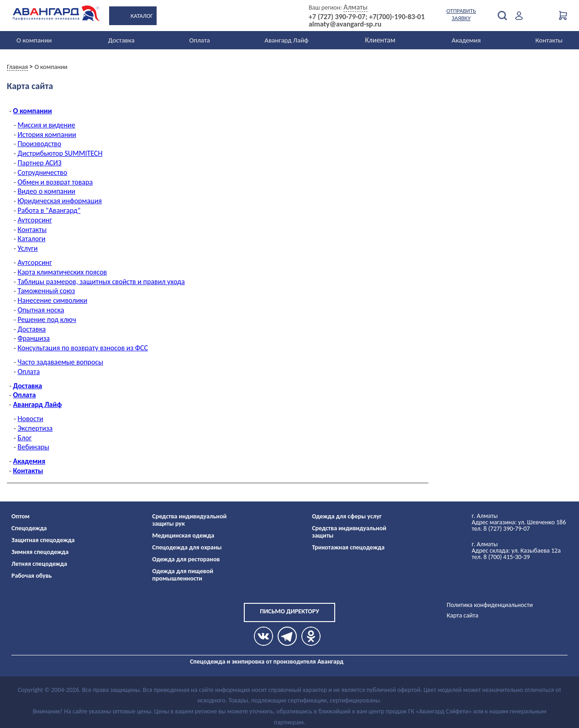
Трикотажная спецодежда (348, 547)
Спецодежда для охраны (187, 547)
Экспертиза (35, 428)
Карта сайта (462, 615)
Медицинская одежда (183, 535)
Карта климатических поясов (63, 272)
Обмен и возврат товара (55, 182)
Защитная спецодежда (43, 540)
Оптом (21, 516)
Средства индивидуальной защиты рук (189, 520)
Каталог (142, 16)
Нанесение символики (53, 300)
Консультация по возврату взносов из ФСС (83, 348)
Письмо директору (289, 611)
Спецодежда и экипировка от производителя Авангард (267, 662)
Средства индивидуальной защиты (349, 532)
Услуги (28, 248)
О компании (34, 40)
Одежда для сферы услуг (347, 516)
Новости (31, 419)
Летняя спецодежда (39, 564)
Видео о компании (47, 191)
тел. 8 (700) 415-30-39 (501, 557)
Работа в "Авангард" (49, 210)
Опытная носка (41, 310)
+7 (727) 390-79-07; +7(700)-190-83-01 (367, 17)
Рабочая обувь (32, 576)
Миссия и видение (47, 125)
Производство (40, 144)
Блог (25, 438)
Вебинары (34, 447)
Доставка (121, 40)
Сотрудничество (43, 172)
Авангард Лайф (286, 40)
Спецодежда (29, 528)
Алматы (355, 7)
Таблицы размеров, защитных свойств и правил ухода (101, 282)
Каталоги (32, 239)
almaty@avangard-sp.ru (345, 24)
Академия (466, 40)
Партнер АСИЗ (40, 163)
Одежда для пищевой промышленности (183, 575)
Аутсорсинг (35, 220)
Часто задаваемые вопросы (61, 362)
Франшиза (34, 338)
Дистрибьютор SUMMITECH (60, 153)
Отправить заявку (461, 14)
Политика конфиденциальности (490, 605)
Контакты (549, 40)
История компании (47, 135)
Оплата (200, 40)
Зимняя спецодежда (40, 552)
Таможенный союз (47, 291)
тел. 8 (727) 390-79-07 (501, 529)
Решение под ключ (47, 319)
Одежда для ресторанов (186, 559)
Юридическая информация (60, 201)
